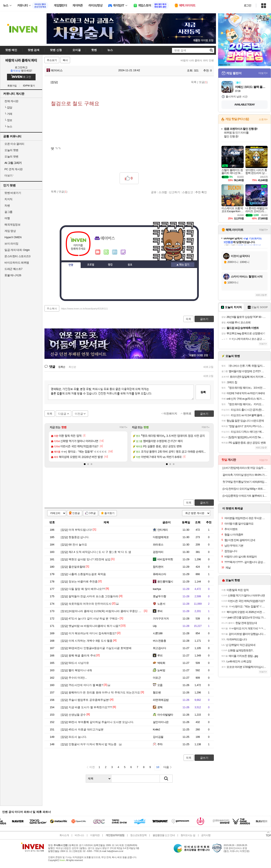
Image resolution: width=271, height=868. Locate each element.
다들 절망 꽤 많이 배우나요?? (83, 589)
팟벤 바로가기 (13, 193)
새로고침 (208, 367)
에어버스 (55, 70)
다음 (166, 767)
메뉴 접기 (183, 265)
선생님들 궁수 (73, 715)
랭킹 (110, 265)
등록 (203, 392)
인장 (71, 265)
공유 (154, 192)
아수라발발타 (165, 715)
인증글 (76, 513)
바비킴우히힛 (165, 559)
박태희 (161, 663)
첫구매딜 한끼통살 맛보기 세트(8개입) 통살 (245, 482)
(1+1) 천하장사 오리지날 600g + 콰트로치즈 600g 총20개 (245, 489)
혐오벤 (157, 692)
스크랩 (163, 192)
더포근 (157, 678)
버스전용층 (159, 641)
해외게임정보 (12, 225)
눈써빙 (161, 670)
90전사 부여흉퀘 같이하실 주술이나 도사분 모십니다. (97, 722)
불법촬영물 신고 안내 (164, 835)
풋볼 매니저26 (13, 275)
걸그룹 (8, 212)
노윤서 (161, 604)
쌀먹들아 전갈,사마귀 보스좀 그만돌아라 (90, 596)
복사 (65, 60)
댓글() (203, 82)
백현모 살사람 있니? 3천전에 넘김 (86, 559)
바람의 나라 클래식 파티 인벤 (197, 60)
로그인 (247, 5)
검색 (166, 779)
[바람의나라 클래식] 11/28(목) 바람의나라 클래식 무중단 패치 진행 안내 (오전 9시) (115, 611)
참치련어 (158, 567)
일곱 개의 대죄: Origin (17, 250)
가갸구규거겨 (161, 619)
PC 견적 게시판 (14, 169)
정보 (8, 120)
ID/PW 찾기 (29, 86)
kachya (157, 589)
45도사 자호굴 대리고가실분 (82, 729)
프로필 (91, 265)
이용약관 (95, 835)
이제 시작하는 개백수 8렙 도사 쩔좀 (87, 641)
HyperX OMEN (13, 237)
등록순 (62, 367)
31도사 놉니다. (74, 737)
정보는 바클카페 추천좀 (79, 582)
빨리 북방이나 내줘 (76, 670)
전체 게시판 (11, 101)
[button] (85, 464)
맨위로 (187, 413)
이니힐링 (106, 252)
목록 (194, 82)
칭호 (130, 265)
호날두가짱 (159, 596)
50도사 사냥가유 (75, 663)
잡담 (8, 107)
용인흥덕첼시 (165, 582)
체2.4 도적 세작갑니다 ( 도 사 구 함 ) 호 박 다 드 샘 (96, 552)
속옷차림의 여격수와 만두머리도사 (86, 604)
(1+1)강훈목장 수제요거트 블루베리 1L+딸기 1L (245, 496)
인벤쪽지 (98, 252)
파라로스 (158, 545)
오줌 (160, 685)
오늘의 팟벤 (11, 157)
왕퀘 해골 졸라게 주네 (78, 655)
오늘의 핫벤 (11, 150)
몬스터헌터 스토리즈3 (17, 256)
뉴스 (8, 126)
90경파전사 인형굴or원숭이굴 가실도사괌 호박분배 (96, 648)
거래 (8, 114)
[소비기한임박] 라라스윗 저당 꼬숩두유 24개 (245, 468)
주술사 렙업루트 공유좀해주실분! (85, 700)
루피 (160, 611)
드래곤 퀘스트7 (13, 269)
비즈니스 (79, 835)
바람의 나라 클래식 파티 (21, 60)
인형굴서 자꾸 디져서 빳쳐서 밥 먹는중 (89, 744)
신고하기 (174, 192)
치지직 (8, 199)
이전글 (79, 414)
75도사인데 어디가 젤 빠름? (82, 685)
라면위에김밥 (161, 700)
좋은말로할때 (73, 567)
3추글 (92, 513)
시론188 (158, 633)
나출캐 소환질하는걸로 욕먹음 (83, 574)
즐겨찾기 (109, 513)
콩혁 (160, 707)
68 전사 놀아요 (74, 545)
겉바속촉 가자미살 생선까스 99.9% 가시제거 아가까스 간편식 (245, 475)
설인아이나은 (161, 722)
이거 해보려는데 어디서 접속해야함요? (89, 633)
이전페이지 (170, 413)
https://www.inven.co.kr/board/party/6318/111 (84, 309)
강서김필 (158, 737)
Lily (155, 626)
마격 (123, 252)
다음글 (62, 414)
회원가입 (12, 86)
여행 (7, 218)
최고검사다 (159, 648)
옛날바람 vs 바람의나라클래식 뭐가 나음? (90, 626)
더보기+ (124, 427)
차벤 (7, 206)
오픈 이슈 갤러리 (14, 144)
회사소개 (64, 835)
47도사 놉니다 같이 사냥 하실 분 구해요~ (90, 619)
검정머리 (158, 552)
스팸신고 (188, 192)
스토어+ (263, 119)
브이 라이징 (11, 244)
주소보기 (52, 60)
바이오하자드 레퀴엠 (17, 263)
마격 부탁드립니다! (76, 530)
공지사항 (206, 835)
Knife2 (156, 729)
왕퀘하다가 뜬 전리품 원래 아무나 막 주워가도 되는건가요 (100, 692)
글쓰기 (204, 503)
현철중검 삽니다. (75, 537)
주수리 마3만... (74, 678)
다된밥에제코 (161, 537)
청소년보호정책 (138, 835)
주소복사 (52, 309)
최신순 (72, 367)
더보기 (115, 252)
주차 (160, 744)
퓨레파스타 (159, 574)
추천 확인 (201, 192)
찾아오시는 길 (188, 835)
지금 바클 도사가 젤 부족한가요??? (86, 707)
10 (158, 767)
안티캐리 (163, 530)
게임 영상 (10, 231)
